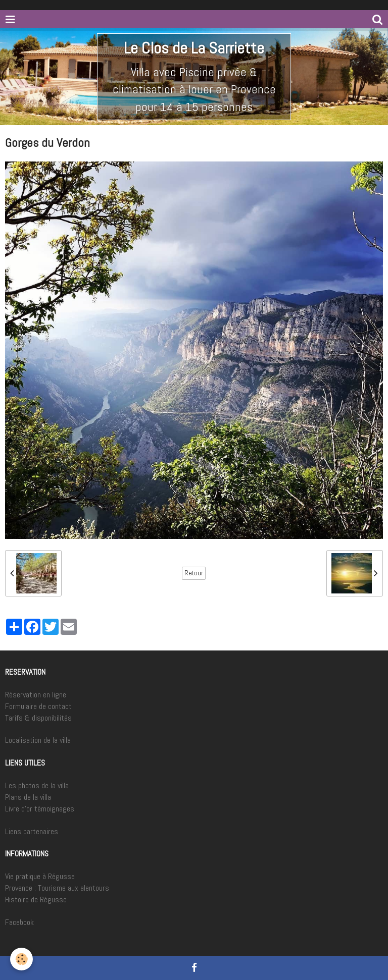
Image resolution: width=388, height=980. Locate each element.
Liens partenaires (32, 831)
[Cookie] (21, 959)
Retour (194, 573)
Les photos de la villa (37, 785)
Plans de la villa (28, 797)
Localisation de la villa (38, 740)
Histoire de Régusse (36, 900)
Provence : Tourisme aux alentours (57, 888)
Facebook (19, 922)
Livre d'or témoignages (40, 809)
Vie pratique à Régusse (40, 876)
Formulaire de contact (38, 706)
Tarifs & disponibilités (38, 718)
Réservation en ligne (36, 695)
